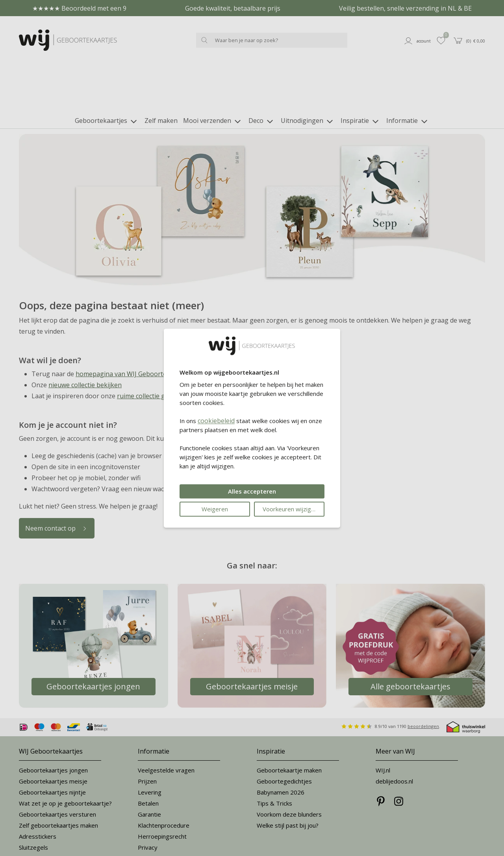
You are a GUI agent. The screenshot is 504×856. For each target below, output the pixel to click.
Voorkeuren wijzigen (290, 509)
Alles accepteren (252, 491)
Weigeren (215, 509)
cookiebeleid (216, 421)
